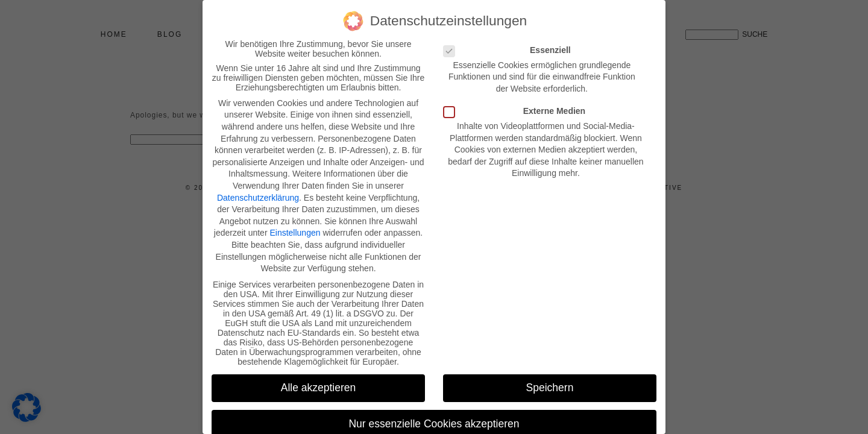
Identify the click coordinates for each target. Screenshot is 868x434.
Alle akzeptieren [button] (319, 388)
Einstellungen (295, 233)
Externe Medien (518, 111)
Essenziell (511, 50)
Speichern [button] (550, 388)
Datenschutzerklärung (258, 198)
